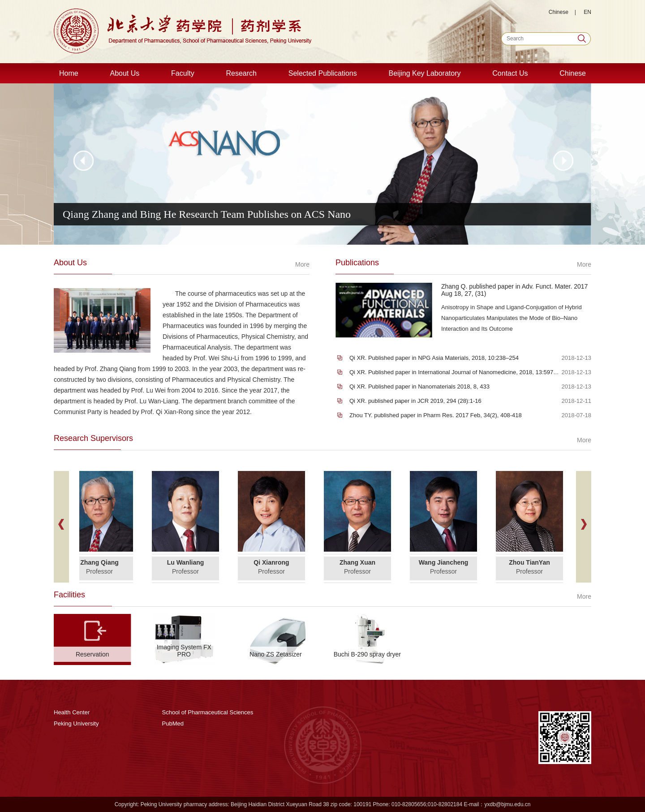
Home (69, 73)
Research (241, 73)
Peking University (76, 723)
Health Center (72, 712)
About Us (125, 73)
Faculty (183, 73)
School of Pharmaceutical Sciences (208, 712)
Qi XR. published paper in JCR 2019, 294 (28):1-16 (415, 401)
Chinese (559, 12)
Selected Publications (323, 73)
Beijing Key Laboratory (425, 73)
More (302, 264)
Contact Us (510, 73)
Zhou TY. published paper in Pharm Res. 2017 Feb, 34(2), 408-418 (436, 415)
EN (587, 12)
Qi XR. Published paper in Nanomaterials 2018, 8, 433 (419, 387)
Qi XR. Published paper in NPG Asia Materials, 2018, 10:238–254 (434, 358)
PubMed (173, 723)
